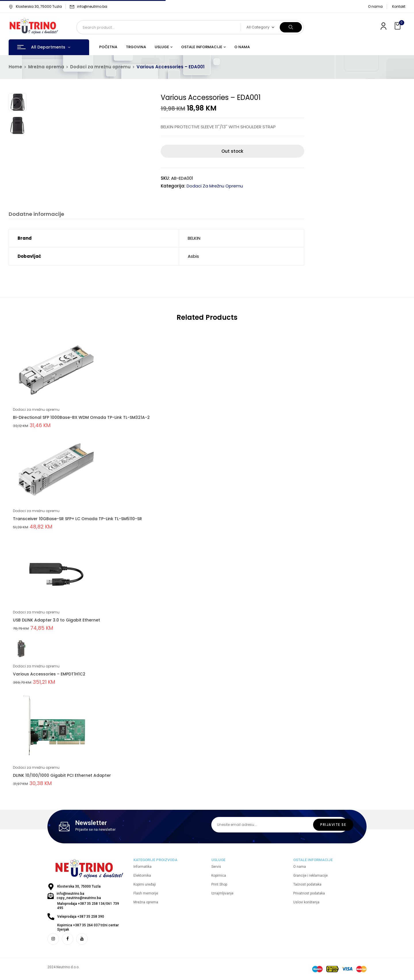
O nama (375, 6)
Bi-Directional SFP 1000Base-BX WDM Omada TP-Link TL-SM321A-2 (81, 417)
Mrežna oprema (46, 67)
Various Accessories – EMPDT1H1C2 (49, 674)
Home (15, 67)
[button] (398, 26)
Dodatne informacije (36, 214)
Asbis (193, 256)
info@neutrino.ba (92, 6)
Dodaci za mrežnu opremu (100, 67)
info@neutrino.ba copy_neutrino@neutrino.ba (79, 896)
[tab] (36, 215)
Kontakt (399, 6)
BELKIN (194, 238)
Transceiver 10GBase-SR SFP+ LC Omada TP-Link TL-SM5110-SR (77, 519)
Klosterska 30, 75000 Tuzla (35, 6)
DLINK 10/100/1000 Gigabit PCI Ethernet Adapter (62, 775)
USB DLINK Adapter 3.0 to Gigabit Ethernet (56, 620)
